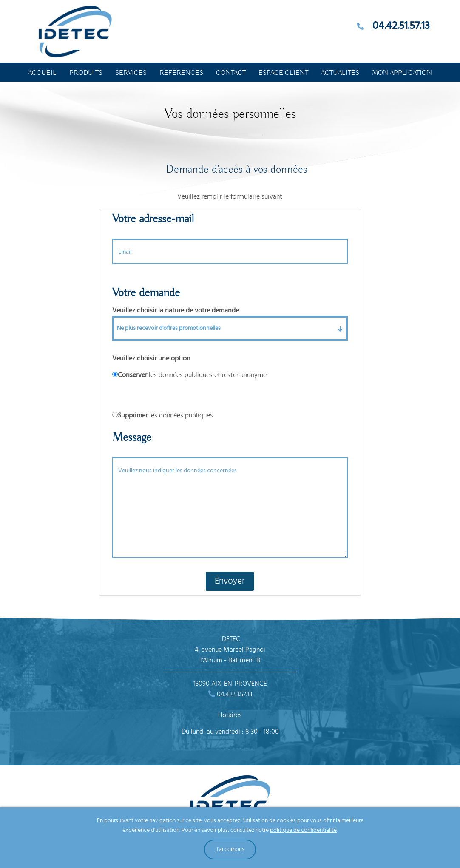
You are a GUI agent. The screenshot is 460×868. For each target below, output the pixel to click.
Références (181, 73)
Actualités (340, 73)
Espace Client (283, 73)
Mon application (402, 73)
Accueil (42, 73)
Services (131, 73)
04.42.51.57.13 (401, 26)
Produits (86, 73)
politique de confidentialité (303, 830)
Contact (231, 73)
